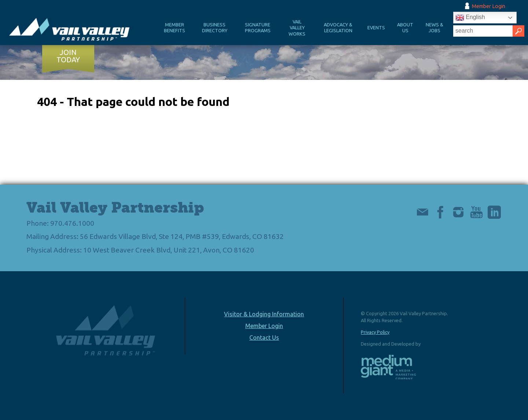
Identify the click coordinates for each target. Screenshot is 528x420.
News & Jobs (434, 28)
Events (376, 27)
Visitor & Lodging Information (264, 314)
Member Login (489, 6)
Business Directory (215, 28)
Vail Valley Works (297, 28)
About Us (405, 28)
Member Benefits (175, 28)
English (470, 18)
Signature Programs (258, 28)
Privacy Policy (375, 332)
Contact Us (264, 338)
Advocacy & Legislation (338, 28)
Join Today (68, 56)
